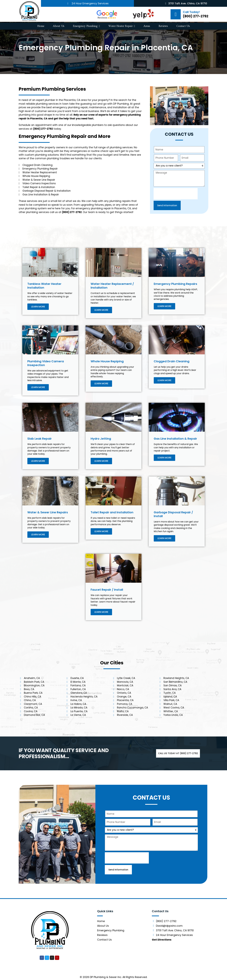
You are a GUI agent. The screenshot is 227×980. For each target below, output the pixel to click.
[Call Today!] (176, 14)
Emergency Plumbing (86, 26)
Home (41, 26)
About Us (58, 26)
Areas (147, 26)
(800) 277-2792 (196, 16)
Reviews (163, 26)
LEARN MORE (38, 307)
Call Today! (191, 12)
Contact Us (183, 26)
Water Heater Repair (122, 26)
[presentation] (176, 194)
